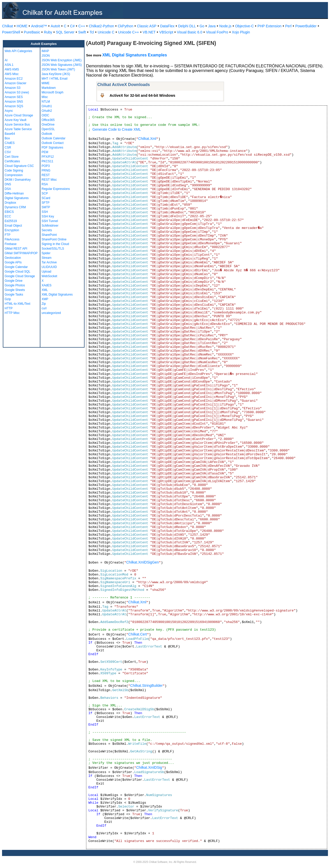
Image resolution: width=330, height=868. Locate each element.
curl (44, 308)
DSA (8, 189)
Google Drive (14, 281)
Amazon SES (14, 97)
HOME (22, 26)
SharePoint (49, 235)
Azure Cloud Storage (19, 115)
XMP (45, 299)
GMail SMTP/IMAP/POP (21, 253)
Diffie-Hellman (14, 193)
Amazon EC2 (14, 79)
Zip (44, 304)
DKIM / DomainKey (18, 180)
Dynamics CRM (15, 207)
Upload (46, 272)
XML (45, 290)
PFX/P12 (48, 157)
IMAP (45, 51)
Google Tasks (14, 295)
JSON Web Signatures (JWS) (62, 65)
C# (72, 26)
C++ (82, 26)
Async (9, 111)
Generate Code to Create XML (117, 129)
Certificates (12, 161)
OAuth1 (47, 106)
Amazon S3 (13, 88)
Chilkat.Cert (138, 634)
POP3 (46, 166)
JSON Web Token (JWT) (58, 69)
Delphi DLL (187, 26)
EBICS (9, 212)
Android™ (39, 26)
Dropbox (10, 203)
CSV (8, 152)
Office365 (48, 120)
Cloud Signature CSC (19, 166)
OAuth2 (47, 111)
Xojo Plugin (241, 32)
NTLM (46, 102)
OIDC (45, 115)
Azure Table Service (18, 129)
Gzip (8, 299)
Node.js (225, 26)
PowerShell (11, 32)
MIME (46, 83)
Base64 (10, 134)
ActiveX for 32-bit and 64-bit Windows (142, 95)
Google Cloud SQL (17, 272)
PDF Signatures (52, 148)
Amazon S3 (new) (17, 92)
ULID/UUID (49, 267)
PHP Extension (269, 26)
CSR (8, 148)
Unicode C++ (128, 32)
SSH (45, 212)
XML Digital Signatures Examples (134, 55)
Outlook (47, 134)
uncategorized (51, 313)
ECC (8, 216)
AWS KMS (12, 69)
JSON (46, 56)
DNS (8, 184)
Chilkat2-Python (102, 26)
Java (212, 26)
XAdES (47, 285)
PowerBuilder (306, 26)
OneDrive (48, 125)
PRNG (46, 170)
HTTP (9, 308)
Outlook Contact (53, 143)
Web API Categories (18, 51)
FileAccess (12, 239)
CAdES (10, 143)
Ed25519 (11, 221)
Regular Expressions (56, 189)
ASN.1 (9, 65)
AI (6, 60)
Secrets (47, 230)
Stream (47, 258)
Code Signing (14, 170)
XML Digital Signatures (57, 295)
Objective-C (244, 26)
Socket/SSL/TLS (53, 249)
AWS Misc (12, 74)
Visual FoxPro (217, 32)
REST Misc (49, 180)
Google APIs (13, 262)
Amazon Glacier (15, 83)
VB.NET (149, 32)
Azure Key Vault (15, 120)
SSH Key (48, 216)
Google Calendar (16, 267)
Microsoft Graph (52, 92)
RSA (45, 184)
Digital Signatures (17, 198)
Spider (46, 253)
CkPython (126, 26)
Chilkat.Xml (147, 139)
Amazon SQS (14, 106)
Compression (14, 175)
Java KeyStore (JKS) (56, 74)
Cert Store (12, 157)
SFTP (46, 203)
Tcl (92, 32)
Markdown (49, 88)
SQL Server (65, 32)
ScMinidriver (50, 226)
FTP (8, 235)
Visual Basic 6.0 (190, 32)
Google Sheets (15, 290)
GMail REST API (16, 249)
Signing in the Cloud (55, 244)
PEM (45, 152)
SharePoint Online (54, 239)
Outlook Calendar (54, 138)
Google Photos (15, 285)
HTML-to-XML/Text (17, 304)
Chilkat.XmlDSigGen (143, 562)
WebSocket (49, 276)
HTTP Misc (12, 313)
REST (46, 175)
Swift (82, 32)
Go (202, 26)
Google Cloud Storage (20, 276)
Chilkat (8, 26)
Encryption (12, 230)
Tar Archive (49, 262)
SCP (45, 193)
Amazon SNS (14, 102)
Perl (288, 26)
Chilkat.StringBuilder (146, 686)
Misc (45, 97)
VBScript (166, 32)
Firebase (11, 244)
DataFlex (167, 26)
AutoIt (56, 26)
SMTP (46, 207)
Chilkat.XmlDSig (149, 767)
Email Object (13, 226)
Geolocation (13, 258)
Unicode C (106, 32)
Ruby (48, 32)
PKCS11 (48, 161)
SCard (46, 198)
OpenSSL (48, 129)
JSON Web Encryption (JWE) (62, 60)
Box (7, 138)
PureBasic (32, 32)
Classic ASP (147, 26)
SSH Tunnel (50, 221)
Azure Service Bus (17, 125)
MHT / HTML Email (55, 79)
